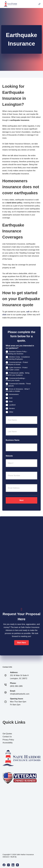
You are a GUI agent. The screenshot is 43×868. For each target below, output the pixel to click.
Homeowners (14, 394)
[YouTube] (17, 865)
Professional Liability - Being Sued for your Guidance (18, 374)
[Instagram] (8, 865)
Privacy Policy (8, 740)
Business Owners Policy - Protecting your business (17, 353)
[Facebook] (4, 865)
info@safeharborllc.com (20, 694)
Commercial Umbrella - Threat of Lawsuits (18, 385)
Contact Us (7, 737)
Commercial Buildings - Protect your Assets (16, 379)
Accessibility (8, 743)
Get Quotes (7, 734)
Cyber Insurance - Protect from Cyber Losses (17, 369)
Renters (12, 408)
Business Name (13, 440)
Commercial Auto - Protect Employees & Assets (17, 363)
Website (9, 456)
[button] (21, 643)
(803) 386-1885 (16, 686)
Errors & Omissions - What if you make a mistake (18, 390)
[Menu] (39, 4)
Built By (14, 857)
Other (11, 412)
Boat (11, 401)
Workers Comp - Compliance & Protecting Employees (18, 358)
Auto (11, 398)
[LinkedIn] (13, 865)
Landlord (12, 405)
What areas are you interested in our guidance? (20, 347)
